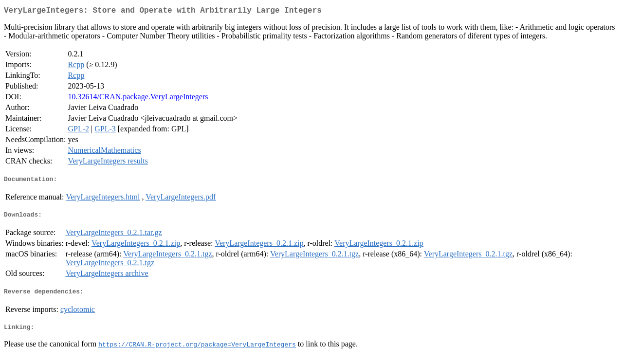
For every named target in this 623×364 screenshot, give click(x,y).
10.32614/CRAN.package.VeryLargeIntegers (138, 99)
